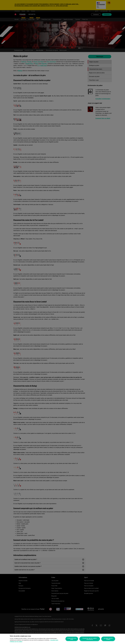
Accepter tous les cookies (108, 639)
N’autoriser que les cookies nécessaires (90, 639)
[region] (62, 639)
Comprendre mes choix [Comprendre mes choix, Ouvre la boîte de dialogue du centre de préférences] (72, 639)
